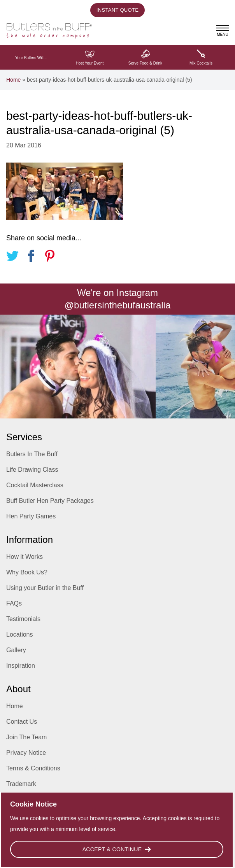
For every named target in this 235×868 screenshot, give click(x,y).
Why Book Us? (27, 572)
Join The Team (26, 737)
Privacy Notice (26, 753)
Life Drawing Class (32, 470)
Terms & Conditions (33, 768)
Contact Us (22, 722)
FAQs (14, 603)
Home (13, 80)
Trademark (21, 784)
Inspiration (21, 666)
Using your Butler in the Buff (45, 588)
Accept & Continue (117, 849)
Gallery (16, 650)
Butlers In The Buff (32, 454)
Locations (20, 634)
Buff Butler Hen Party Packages (50, 501)
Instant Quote (117, 10)
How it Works (25, 557)
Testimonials (23, 619)
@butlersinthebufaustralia (118, 305)
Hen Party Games (31, 516)
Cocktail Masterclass (35, 485)
